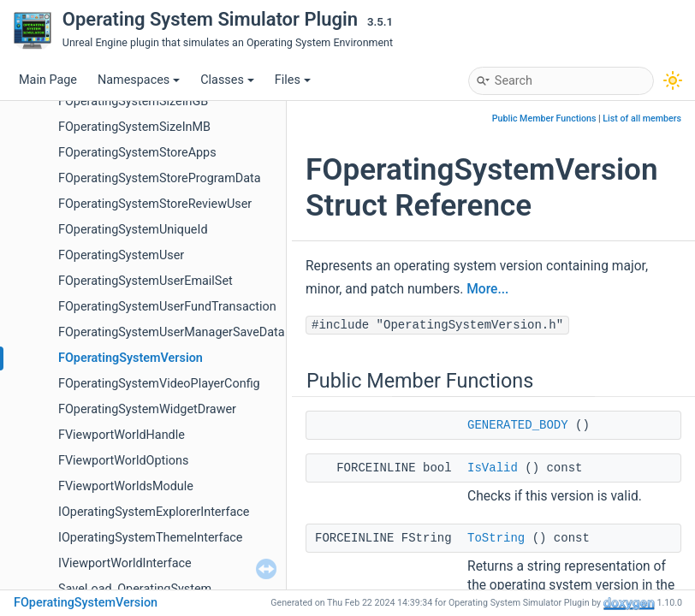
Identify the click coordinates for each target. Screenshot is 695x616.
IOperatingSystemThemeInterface (151, 538)
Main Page (48, 80)
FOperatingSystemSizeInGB (133, 101)
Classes (227, 80)
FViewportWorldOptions (123, 461)
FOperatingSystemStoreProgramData (160, 178)
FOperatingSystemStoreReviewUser (155, 204)
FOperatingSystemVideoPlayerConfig (159, 384)
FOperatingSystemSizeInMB (134, 127)
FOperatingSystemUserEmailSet (146, 281)
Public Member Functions (544, 118)
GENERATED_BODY (518, 425)
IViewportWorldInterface (125, 563)
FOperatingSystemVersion (131, 358)
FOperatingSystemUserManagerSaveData (172, 332)
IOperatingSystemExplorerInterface (154, 512)
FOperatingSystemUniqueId (133, 230)
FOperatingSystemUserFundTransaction (167, 307)
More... (487, 289)
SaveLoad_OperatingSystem (135, 589)
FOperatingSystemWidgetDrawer (147, 409)
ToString (496, 538)
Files (293, 80)
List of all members (642, 118)
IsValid (493, 468)
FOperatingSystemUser (121, 255)
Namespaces (139, 80)
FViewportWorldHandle (122, 435)
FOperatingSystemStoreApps (137, 153)
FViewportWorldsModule (126, 486)
